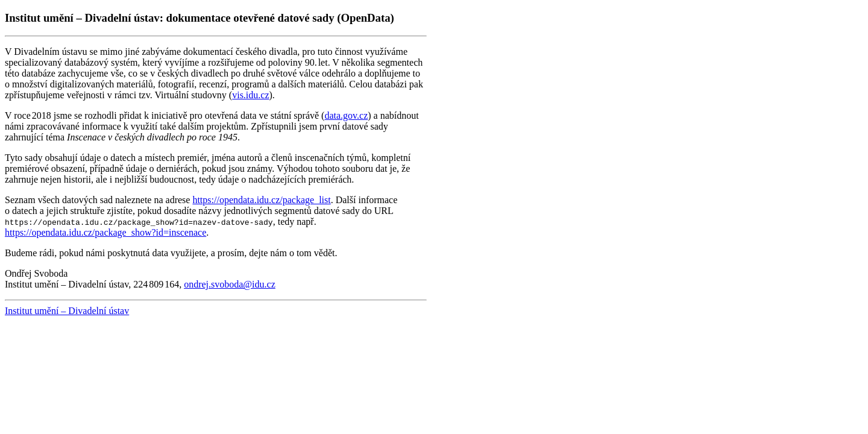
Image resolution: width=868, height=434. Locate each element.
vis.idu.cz (250, 95)
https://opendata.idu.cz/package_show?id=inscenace (105, 232)
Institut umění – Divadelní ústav (67, 311)
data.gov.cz (346, 115)
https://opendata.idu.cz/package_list (261, 200)
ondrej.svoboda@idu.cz (230, 284)
